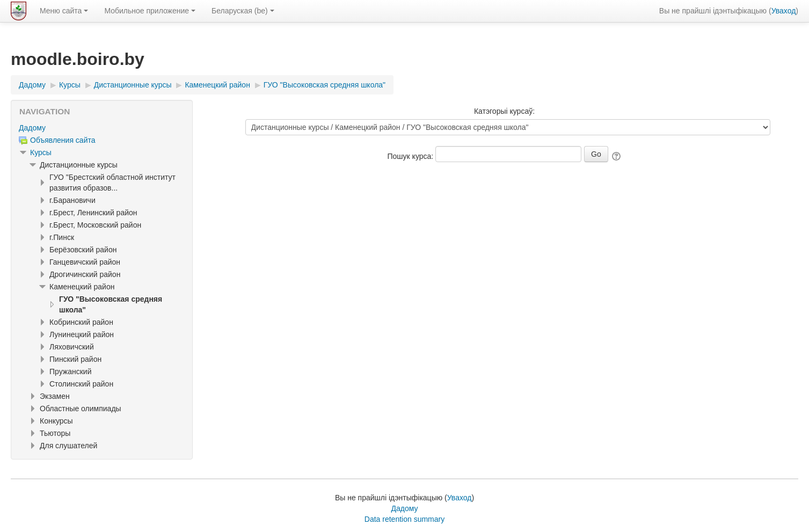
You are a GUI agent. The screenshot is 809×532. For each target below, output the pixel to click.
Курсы (41, 152)
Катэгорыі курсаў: (504, 111)
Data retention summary (404, 519)
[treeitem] (102, 128)
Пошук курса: (412, 156)
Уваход (784, 11)
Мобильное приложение (150, 11)
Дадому (32, 128)
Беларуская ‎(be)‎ (243, 11)
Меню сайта (64, 11)
